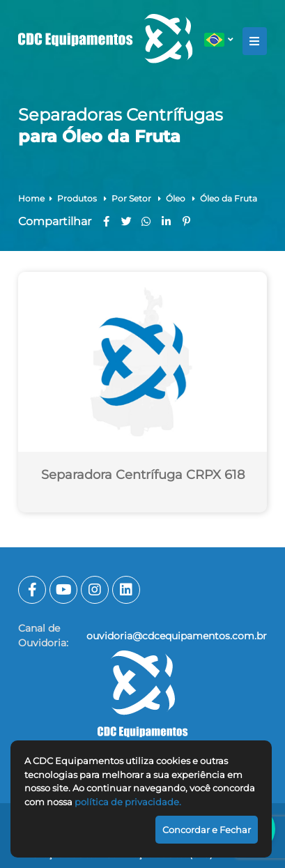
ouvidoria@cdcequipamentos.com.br (177, 636)
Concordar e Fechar (207, 830)
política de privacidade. (128, 802)
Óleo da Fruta (229, 198)
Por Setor (132, 198)
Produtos (78, 198)
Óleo (177, 198)
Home (31, 198)
